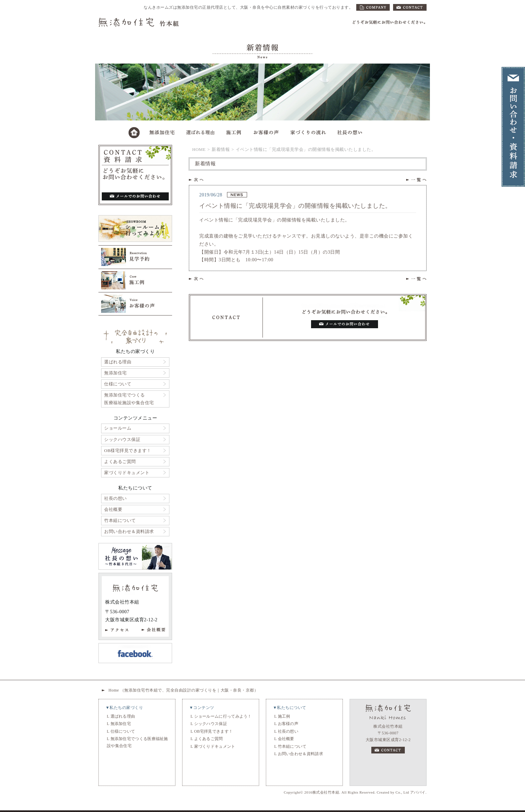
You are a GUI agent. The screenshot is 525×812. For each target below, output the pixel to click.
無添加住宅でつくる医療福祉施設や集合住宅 (129, 399)
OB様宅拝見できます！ (128, 450)
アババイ (418, 792)
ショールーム (118, 428)
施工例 (284, 716)
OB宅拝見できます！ (214, 731)
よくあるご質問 (120, 462)
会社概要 (113, 509)
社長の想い (116, 498)
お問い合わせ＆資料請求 (129, 531)
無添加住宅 (116, 373)
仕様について (118, 384)
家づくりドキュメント (127, 473)
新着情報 (221, 149)
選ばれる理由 (118, 362)
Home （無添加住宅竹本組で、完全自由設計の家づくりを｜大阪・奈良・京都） (183, 690)
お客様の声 (288, 724)
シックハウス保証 (122, 439)
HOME (199, 149)
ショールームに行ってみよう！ (223, 716)
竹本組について (120, 520)
